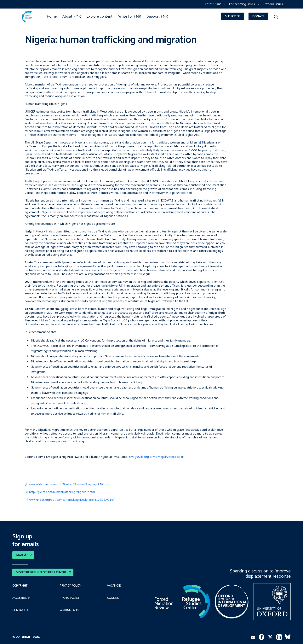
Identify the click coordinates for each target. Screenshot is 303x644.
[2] (199, 143)
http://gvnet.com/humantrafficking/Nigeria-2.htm (62, 492)
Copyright (20, 586)
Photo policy (70, 598)
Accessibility (22, 598)
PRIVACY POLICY (70, 586)
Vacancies (114, 586)
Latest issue (213, 4)
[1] (78, 135)
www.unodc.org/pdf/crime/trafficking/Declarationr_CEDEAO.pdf (72, 500)
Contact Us (21, 610)
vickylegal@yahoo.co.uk (169, 457)
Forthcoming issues (242, 4)
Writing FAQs (69, 610)
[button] (276, 17)
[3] (219, 201)
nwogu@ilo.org (139, 457)
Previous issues (273, 4)
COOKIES (113, 598)
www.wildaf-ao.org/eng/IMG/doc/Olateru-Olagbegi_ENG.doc (69, 484)
